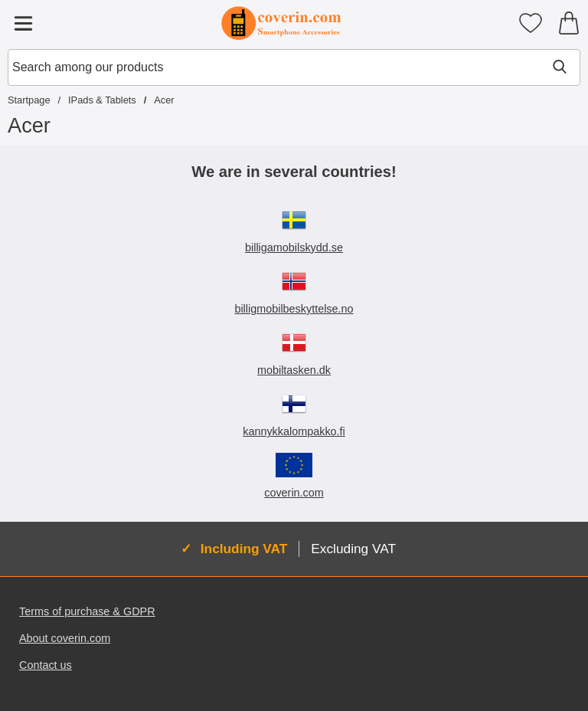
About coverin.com (65, 638)
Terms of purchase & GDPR (87, 611)
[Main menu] (23, 23)
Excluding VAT (353, 549)
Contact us (46, 665)
